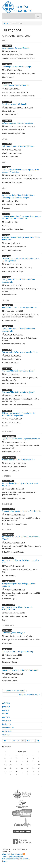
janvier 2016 (7, 724)
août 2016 (6, 703)
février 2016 (7, 721)
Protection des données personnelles (16, 859)
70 (14, 741)
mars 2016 (6, 717)
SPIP (5, 861)
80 (18, 741)
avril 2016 (6, 714)
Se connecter (17, 854)
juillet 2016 (6, 707)
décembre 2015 (8, 728)
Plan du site (7, 854)
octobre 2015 (7, 731)
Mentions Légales (17, 857)
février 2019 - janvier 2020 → (30, 694)
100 (28, 741)
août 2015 (6, 735)
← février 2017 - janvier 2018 (14, 691)
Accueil (7, 23)
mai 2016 (6, 710)
